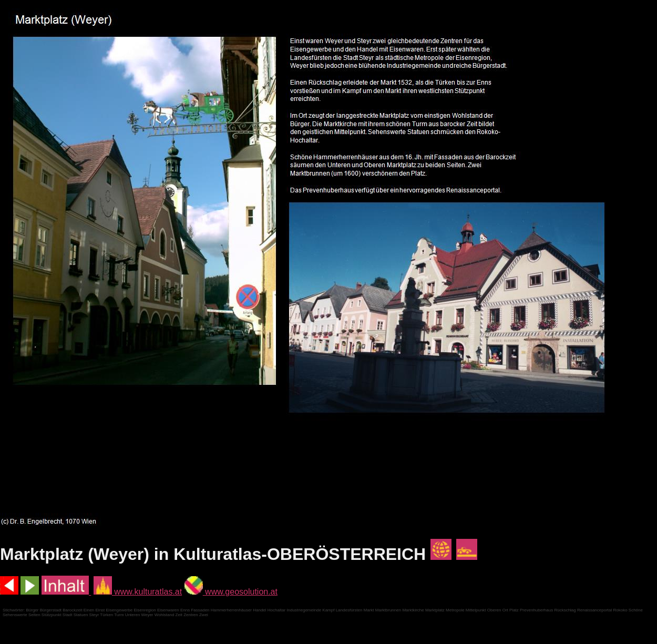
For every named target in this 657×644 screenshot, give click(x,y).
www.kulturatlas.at (138, 592)
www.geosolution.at (231, 592)
